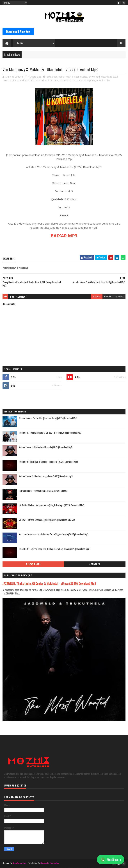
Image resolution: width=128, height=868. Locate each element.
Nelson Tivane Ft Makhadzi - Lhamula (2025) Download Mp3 (46, 447)
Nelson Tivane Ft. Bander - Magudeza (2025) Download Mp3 (46, 476)
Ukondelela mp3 (69, 80)
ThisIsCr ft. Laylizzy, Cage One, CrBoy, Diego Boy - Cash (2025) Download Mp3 (54, 549)
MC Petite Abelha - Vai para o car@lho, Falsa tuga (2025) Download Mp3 (51, 505)
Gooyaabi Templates (50, 863)
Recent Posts (33, 564)
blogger (97, 296)
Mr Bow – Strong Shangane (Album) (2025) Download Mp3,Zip (47, 520)
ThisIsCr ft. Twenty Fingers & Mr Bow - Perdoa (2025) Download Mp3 (50, 433)
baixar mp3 (65, 77)
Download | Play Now (18, 32)
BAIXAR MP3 (64, 236)
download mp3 (50, 80)
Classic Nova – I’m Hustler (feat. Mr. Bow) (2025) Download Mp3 (48, 418)
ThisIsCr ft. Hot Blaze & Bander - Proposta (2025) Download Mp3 (48, 462)
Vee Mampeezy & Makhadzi (94, 80)
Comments (95, 564)
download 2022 (109, 77)
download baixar (32, 80)
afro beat (52, 77)
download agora (12, 80)
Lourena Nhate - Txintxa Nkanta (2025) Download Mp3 (43, 491)
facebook (119, 296)
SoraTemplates (19, 863)
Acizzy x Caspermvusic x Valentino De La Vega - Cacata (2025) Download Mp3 (54, 534)
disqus (108, 296)
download (94, 77)
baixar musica (80, 77)
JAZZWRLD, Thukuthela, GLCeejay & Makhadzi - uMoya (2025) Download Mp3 (49, 583)
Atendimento (111, 860)
